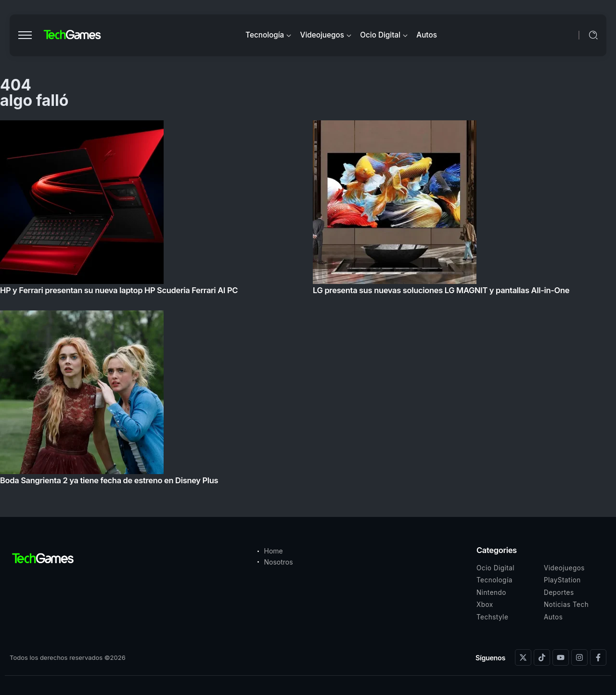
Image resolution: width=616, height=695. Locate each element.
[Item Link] (308, 305)
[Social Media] (523, 657)
